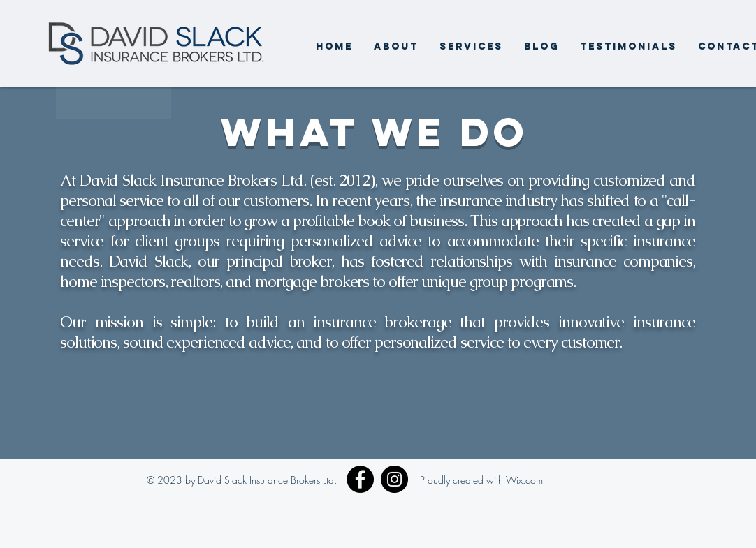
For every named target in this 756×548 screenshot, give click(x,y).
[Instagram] (394, 479)
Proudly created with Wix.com (481, 480)
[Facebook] (360, 479)
